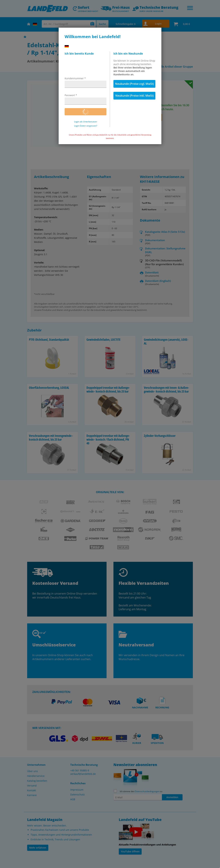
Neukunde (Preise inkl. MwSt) (134, 96)
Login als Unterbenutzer (86, 122)
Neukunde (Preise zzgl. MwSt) (134, 84)
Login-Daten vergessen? (86, 126)
